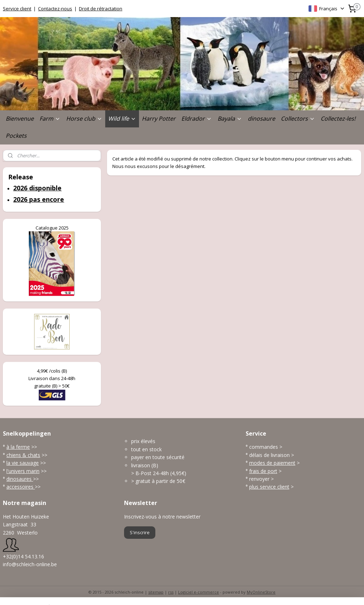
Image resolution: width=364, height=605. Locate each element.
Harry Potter (159, 119)
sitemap (156, 592)
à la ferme (18, 447)
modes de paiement (272, 463)
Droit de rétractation (101, 9)
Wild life (122, 119)
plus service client (269, 487)
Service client (17, 9)
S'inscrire (140, 532)
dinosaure (261, 119)
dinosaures (20, 479)
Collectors (298, 119)
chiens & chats (23, 455)
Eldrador (197, 119)
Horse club (84, 119)
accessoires (21, 487)
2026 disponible (37, 188)
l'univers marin (23, 471)
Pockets (16, 136)
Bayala (230, 119)
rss (171, 592)
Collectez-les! (338, 119)
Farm (50, 119)
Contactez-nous (55, 9)
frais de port (263, 471)
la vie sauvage (23, 463)
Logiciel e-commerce (199, 592)
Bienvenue (20, 119)
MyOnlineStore (261, 592)
